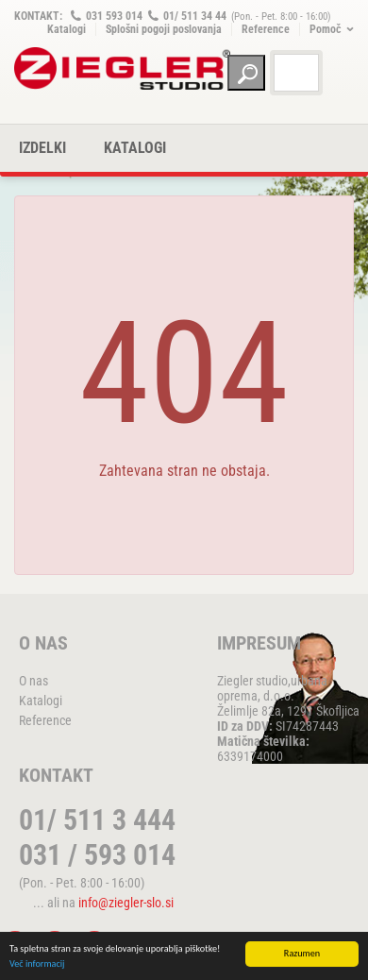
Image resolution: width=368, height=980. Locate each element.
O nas (33, 681)
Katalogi (67, 29)
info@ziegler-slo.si (126, 903)
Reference (266, 29)
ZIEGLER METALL (123, 68)
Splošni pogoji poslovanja (164, 29)
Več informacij (37, 964)
